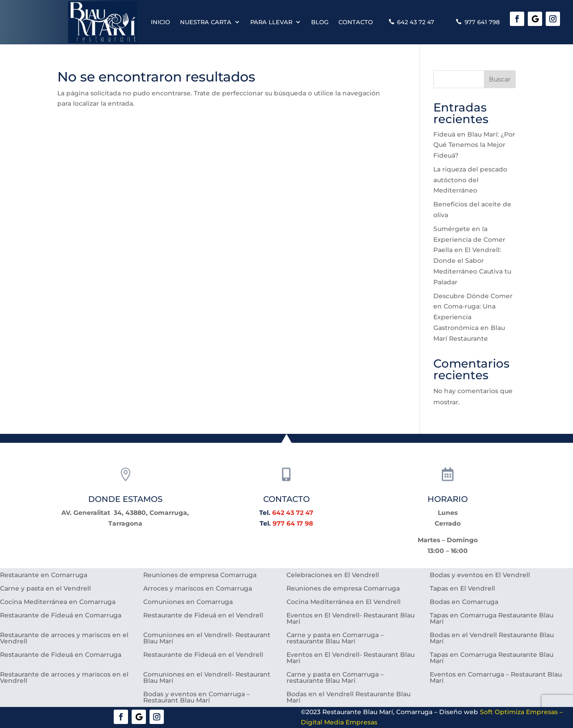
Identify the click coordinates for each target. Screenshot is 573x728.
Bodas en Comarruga (464, 602)
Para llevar (271, 22)
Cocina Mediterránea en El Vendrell (344, 602)
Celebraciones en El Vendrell (333, 575)
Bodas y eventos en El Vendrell (480, 575)
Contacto (356, 22)
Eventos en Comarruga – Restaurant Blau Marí (496, 678)
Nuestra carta (206, 22)
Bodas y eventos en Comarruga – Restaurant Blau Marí (197, 698)
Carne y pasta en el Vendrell (45, 589)
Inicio (160, 22)
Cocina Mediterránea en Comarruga (58, 602)
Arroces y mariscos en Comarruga (198, 589)
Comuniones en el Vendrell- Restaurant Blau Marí (207, 638)
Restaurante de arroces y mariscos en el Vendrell (64, 638)
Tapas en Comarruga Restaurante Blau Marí (492, 619)
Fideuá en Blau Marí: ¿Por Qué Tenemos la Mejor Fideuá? (474, 145)
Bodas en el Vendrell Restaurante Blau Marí (492, 638)
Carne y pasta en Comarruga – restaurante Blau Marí (335, 638)
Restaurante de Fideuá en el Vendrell (203, 616)
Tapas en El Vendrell (462, 589)
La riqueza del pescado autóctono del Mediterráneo (470, 180)
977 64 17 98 (293, 523)
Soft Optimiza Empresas (519, 712)
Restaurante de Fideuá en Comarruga (61, 616)
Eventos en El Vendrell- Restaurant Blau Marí (351, 619)
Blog (320, 22)
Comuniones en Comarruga (188, 602)
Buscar (500, 79)
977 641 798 (482, 22)
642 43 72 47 (416, 22)
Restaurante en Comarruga (44, 575)
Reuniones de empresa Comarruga (200, 575)
